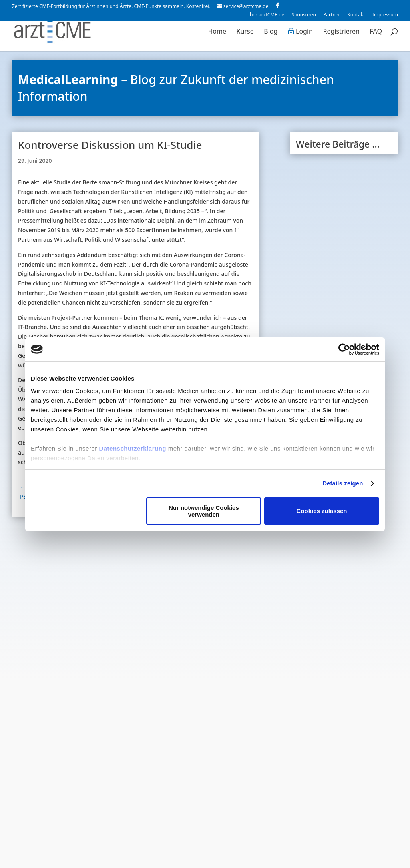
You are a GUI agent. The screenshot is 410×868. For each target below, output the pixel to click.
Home (217, 33)
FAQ (376, 33)
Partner (332, 15)
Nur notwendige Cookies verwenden (204, 511)
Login (304, 33)
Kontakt (356, 15)
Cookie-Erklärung (283, 862)
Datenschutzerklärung (133, 448)
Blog (271, 33)
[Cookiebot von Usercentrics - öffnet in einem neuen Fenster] (344, 349)
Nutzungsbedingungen (213, 862)
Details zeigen (343, 483)
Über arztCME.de (265, 15)
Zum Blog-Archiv (344, 743)
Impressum (385, 15)
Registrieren (341, 33)
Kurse (245, 33)
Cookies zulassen (322, 511)
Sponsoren (304, 15)
